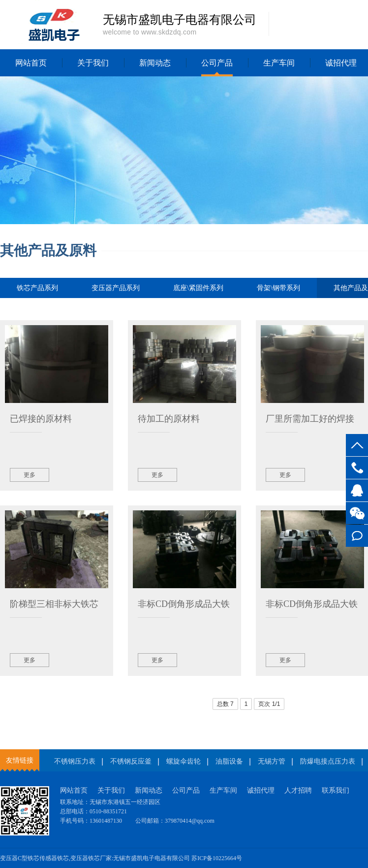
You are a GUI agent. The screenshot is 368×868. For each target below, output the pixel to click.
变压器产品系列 (116, 288)
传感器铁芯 (54, 858)
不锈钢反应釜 (131, 761)
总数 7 (225, 704)
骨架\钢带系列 (278, 288)
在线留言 (357, 536)
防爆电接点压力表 (328, 761)
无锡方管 (272, 761)
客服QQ (357, 490)
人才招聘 (298, 790)
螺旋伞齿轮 (184, 761)
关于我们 (93, 63)
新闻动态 (155, 63)
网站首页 (31, 63)
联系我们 (336, 790)
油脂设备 (229, 761)
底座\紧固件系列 (198, 288)
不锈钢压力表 (75, 761)
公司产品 (217, 63)
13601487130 (357, 468)
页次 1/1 (269, 704)
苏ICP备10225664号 (217, 858)
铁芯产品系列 (37, 288)
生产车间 (279, 63)
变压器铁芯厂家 (91, 858)
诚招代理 (261, 790)
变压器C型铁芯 (20, 858)
